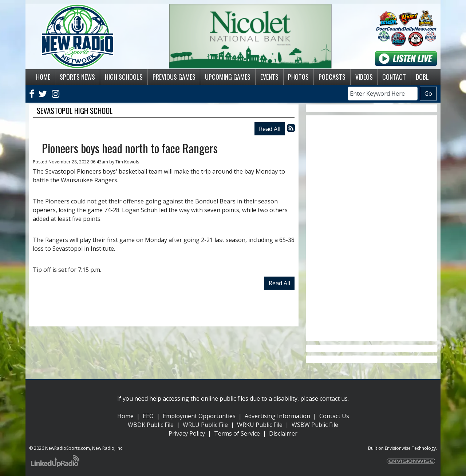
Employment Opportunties (199, 416)
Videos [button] (364, 77)
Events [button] (269, 77)
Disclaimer (283, 433)
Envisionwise (398, 448)
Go (428, 94)
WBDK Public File (151, 425)
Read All (270, 129)
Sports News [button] (77, 77)
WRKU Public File (260, 425)
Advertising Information (277, 416)
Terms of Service (237, 433)
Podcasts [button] (332, 77)
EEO (148, 416)
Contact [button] (394, 77)
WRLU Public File (205, 425)
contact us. (334, 398)
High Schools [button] (124, 77)
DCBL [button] (422, 77)
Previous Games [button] (174, 77)
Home (125, 416)
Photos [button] (298, 77)
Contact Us (334, 416)
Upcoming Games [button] (228, 77)
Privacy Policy (187, 433)
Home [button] (43, 77)
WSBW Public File (315, 425)
